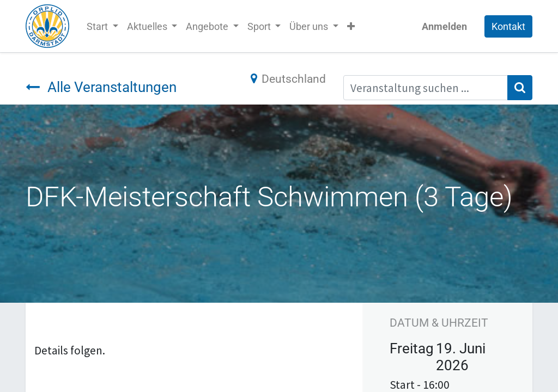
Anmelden (444, 26)
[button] (351, 26)
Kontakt (508, 26)
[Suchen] (520, 88)
